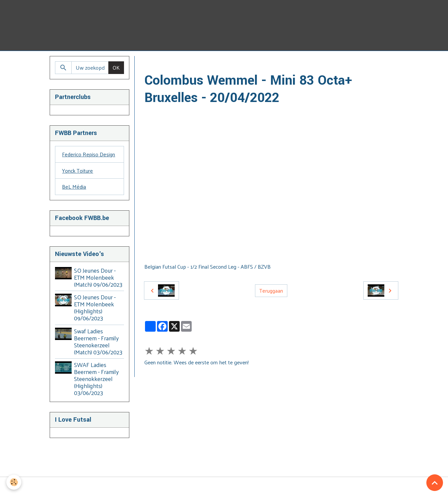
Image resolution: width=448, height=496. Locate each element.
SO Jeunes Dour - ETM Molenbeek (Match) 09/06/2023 (98, 278)
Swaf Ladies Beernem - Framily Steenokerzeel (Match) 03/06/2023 (98, 342)
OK (116, 67)
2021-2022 (232, 64)
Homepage (157, 64)
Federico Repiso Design (88, 154)
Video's (185, 64)
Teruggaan (271, 290)
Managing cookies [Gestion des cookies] (224, 487)
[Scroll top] (435, 483)
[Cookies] (14, 482)
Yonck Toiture (77, 170)
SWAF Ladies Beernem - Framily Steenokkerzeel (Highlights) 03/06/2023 (97, 379)
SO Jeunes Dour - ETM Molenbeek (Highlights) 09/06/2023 (95, 308)
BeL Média (74, 187)
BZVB (207, 64)
